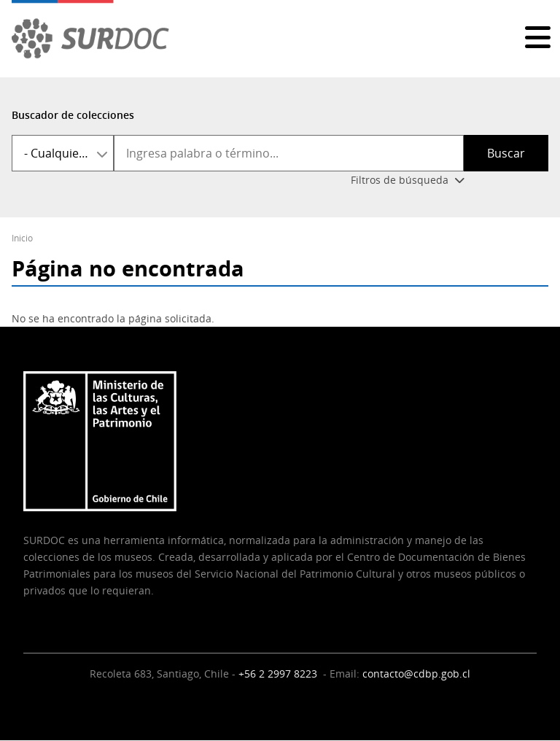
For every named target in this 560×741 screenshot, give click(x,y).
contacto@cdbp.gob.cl (416, 674)
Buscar (506, 153)
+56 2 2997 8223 (279, 674)
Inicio (22, 238)
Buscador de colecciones (73, 115)
